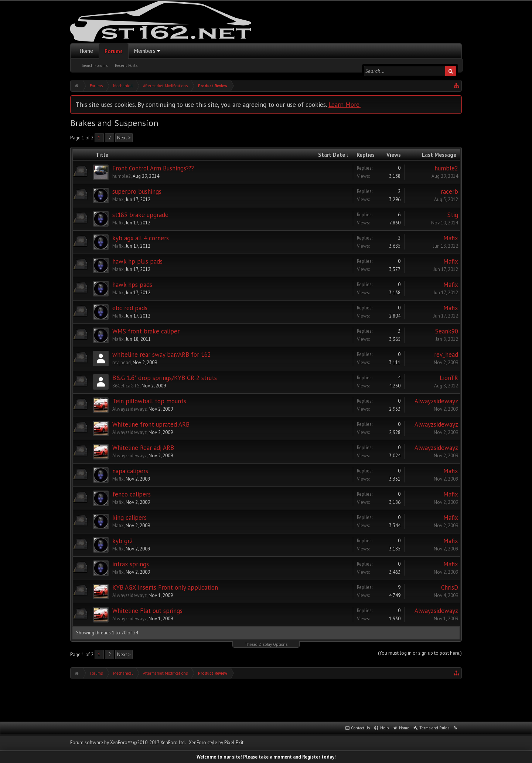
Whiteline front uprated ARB (151, 424)
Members (145, 51)
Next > (124, 138)
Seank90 (447, 331)
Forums (114, 51)
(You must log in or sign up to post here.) (420, 653)
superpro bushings (137, 191)
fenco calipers (132, 494)
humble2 (122, 176)
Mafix (118, 199)
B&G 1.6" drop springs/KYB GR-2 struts (165, 378)
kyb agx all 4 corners (141, 238)
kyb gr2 (123, 541)
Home (86, 51)
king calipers (129, 518)
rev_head (122, 362)
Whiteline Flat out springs (147, 611)
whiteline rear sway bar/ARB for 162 (162, 355)
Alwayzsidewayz (129, 409)
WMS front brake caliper (146, 331)
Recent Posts (126, 65)
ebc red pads (130, 308)
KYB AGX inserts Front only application (165, 587)
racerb (449, 191)
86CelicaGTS (126, 386)
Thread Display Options (266, 644)
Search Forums (95, 65)
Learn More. (345, 104)
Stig (453, 215)
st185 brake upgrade (140, 215)
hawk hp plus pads (137, 261)
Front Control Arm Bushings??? (153, 168)
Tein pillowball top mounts (149, 401)
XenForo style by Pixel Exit (216, 742)
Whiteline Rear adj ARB (143, 448)
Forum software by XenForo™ (128, 742)
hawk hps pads (132, 285)
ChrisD (450, 587)
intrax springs (131, 564)
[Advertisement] (266, 699)
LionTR (449, 378)
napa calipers (130, 471)
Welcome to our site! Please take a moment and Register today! (266, 757)
